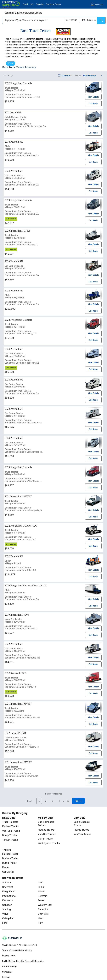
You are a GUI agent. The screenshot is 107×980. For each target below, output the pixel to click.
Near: (68, 20)
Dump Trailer (9, 863)
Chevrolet (8, 887)
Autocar (7, 883)
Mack (41, 891)
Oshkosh (7, 905)
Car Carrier (8, 872)
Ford (5, 923)
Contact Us (7, 972)
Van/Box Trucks (11, 831)
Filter (12, 63)
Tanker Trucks (10, 840)
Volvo (5, 914)
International (9, 896)
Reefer (6, 867)
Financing (40, 4)
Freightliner (8, 891)
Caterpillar (8, 918)
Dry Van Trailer (10, 858)
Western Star (45, 905)
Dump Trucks (10, 835)
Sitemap (6, 977)
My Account (99, 4)
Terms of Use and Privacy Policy (17, 950)
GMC (41, 883)
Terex (41, 900)
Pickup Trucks (81, 830)
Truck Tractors (10, 822)
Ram (40, 923)
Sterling (6, 909)
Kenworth (8, 900)
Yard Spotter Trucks (49, 843)
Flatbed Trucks (10, 826)
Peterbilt (43, 896)
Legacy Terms (9, 956)
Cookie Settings (10, 966)
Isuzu (41, 887)
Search (26, 4)
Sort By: (78, 76)
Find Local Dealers (53, 4)
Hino (40, 918)
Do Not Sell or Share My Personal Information (23, 961)
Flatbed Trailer (10, 854)
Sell (32, 4)
